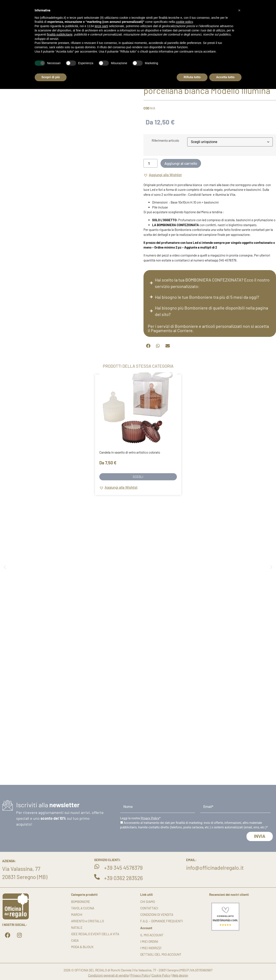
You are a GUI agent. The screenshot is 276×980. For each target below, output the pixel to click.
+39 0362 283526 (123, 878)
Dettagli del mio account (161, 954)
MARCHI (77, 915)
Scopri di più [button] (51, 77)
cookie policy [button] (184, 22)
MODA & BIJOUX (82, 947)
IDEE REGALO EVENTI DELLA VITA (95, 934)
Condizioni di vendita (157, 915)
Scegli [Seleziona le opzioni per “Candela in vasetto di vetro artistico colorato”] (138, 477)
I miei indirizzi (151, 948)
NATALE (77, 927)
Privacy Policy (150, 818)
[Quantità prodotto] (150, 163)
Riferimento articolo (165, 141)
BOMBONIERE (81, 902)
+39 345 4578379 (123, 868)
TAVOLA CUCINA (83, 908)
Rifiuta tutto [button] (192, 77)
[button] (163, 175)
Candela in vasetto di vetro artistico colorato (130, 452)
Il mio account (152, 935)
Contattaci (149, 908)
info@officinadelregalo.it (215, 868)
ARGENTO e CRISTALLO (87, 921)
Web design (180, 975)
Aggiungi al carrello (181, 163)
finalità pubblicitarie (60, 34)
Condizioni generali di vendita (108, 975)
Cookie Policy (161, 975)
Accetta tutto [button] (225, 77)
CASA (75, 940)
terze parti (101, 26)
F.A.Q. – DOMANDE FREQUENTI (162, 921)
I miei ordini (149, 941)
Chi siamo (148, 902)
